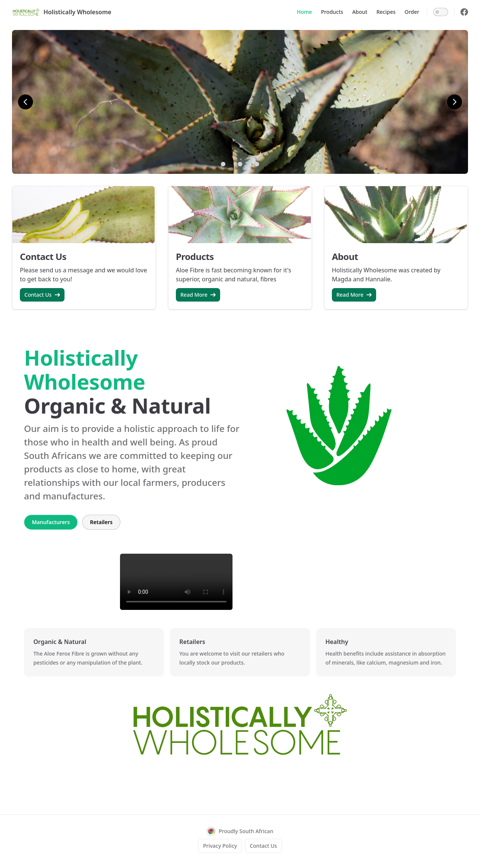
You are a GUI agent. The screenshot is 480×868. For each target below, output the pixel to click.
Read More (198, 295)
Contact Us (42, 295)
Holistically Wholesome (62, 12)
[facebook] (464, 12)
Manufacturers (51, 522)
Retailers (101, 522)
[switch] (441, 12)
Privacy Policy (220, 846)
